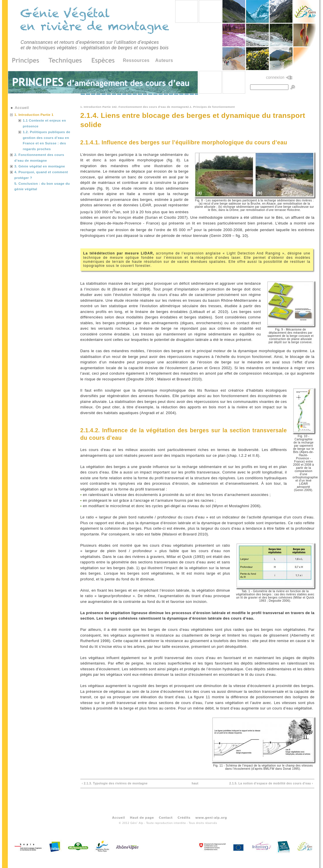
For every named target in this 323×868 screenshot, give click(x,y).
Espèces (101, 61)
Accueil (22, 108)
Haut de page (142, 818)
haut (195, 783)
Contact (166, 818)
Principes (28, 61)
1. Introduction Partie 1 (97, 107)
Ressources (136, 60)
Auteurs (164, 60)
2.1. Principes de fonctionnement (211, 107)
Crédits (184, 818)
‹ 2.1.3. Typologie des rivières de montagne (115, 783)
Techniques (65, 61)
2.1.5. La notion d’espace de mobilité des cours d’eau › (271, 783)
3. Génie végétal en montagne (40, 166)
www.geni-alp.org (211, 818)
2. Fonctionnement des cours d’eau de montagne (150, 107)
